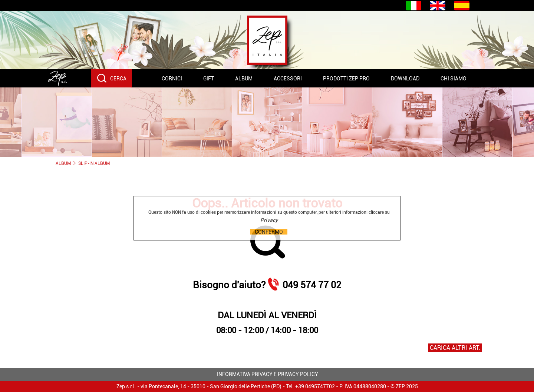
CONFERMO (269, 232)
